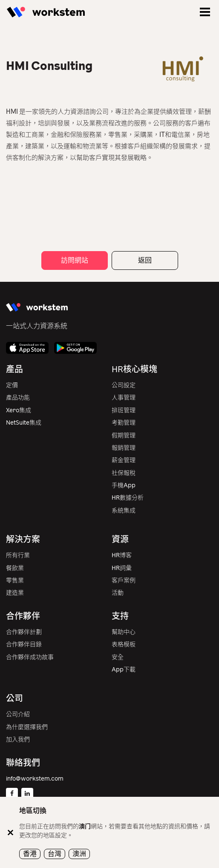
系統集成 (124, 511)
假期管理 (124, 435)
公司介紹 (18, 714)
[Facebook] (12, 794)
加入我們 (18, 739)
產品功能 (18, 398)
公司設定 (124, 385)
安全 (118, 657)
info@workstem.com (35, 779)
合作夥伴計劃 (24, 632)
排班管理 (124, 410)
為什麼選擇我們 (27, 727)
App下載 (124, 670)
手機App (124, 485)
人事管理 (124, 398)
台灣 (55, 854)
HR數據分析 (128, 498)
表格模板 (124, 644)
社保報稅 (124, 473)
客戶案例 (124, 580)
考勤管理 (124, 423)
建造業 (15, 593)
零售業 (15, 580)
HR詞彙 (122, 568)
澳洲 (79, 854)
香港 (30, 854)
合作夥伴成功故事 (30, 657)
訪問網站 (75, 260)
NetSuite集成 (24, 423)
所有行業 (18, 555)
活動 (118, 593)
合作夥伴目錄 (24, 644)
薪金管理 (124, 460)
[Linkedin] (27, 794)
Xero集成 (19, 410)
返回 (145, 260)
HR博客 (122, 555)
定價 (12, 385)
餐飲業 (15, 568)
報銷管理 (124, 448)
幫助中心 (124, 632)
